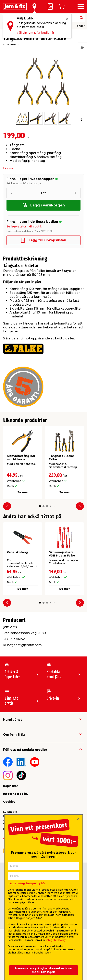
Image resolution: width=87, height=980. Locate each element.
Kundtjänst (12, 720)
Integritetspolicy (16, 794)
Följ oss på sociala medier (25, 750)
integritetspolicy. (56, 940)
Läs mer (9, 168)
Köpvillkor (11, 786)
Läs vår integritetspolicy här (27, 883)
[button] (40, 506)
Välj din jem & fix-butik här (35, 33)
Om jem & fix (14, 735)
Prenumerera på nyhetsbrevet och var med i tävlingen (43, 970)
